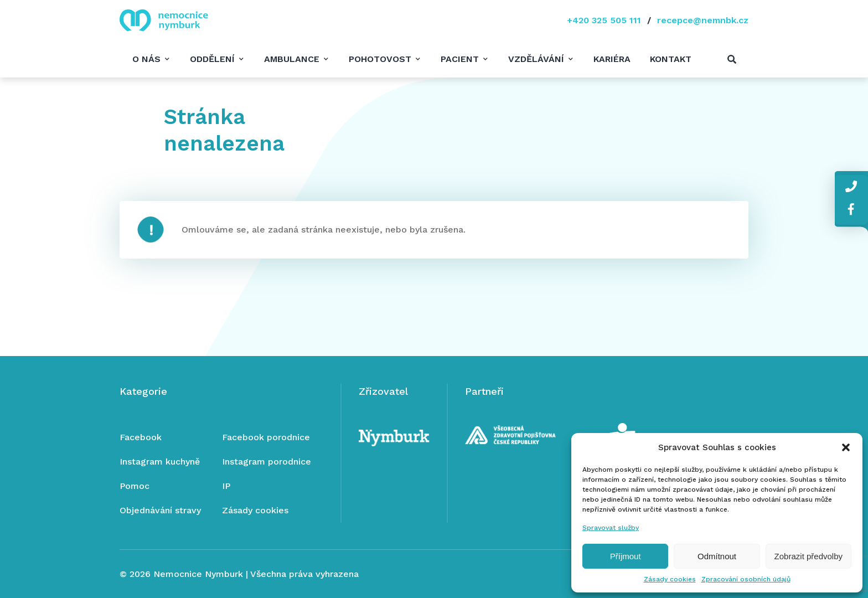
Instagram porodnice (267, 462)
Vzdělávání (536, 59)
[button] (846, 447)
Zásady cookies (670, 579)
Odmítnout (717, 556)
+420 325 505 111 (604, 20)
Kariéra (612, 59)
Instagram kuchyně (160, 462)
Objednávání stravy (160, 510)
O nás (146, 59)
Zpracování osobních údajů (746, 579)
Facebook (141, 437)
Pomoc (135, 486)
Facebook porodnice (266, 437)
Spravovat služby (611, 528)
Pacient (460, 59)
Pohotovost (380, 59)
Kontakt (671, 59)
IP (226, 486)
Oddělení (212, 59)
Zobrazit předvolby (808, 556)
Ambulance (292, 59)
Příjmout (626, 556)
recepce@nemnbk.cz (703, 20)
